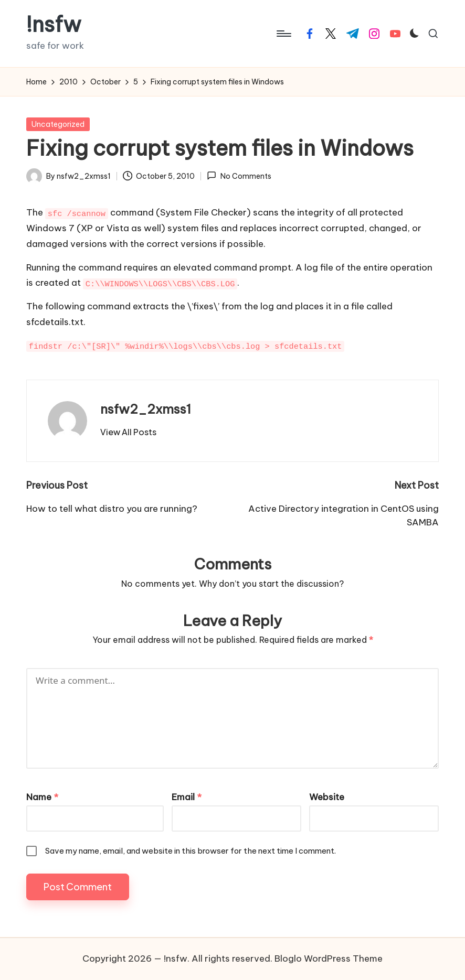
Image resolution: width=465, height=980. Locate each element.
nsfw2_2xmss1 (146, 409)
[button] (128, 432)
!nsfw (54, 25)
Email (187, 797)
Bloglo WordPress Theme (329, 959)
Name (42, 797)
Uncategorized (58, 124)
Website (327, 797)
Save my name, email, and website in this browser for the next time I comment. (191, 851)
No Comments (239, 176)
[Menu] (283, 34)
